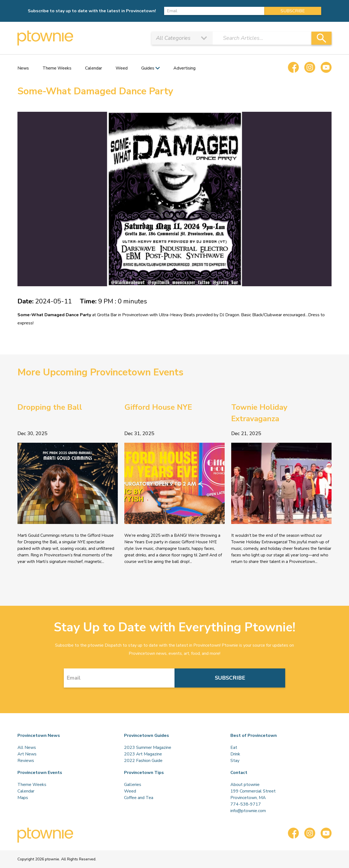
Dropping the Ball (50, 407)
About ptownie (245, 785)
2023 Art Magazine (143, 754)
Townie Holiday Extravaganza (259, 413)
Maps (23, 798)
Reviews (26, 761)
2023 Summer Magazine (148, 748)
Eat (234, 748)
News (23, 68)
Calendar (94, 68)
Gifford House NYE (158, 407)
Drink (235, 754)
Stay (235, 761)
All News (27, 748)
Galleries (133, 785)
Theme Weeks (57, 68)
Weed (122, 68)
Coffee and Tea (139, 798)
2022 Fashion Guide (143, 761)
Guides (148, 68)
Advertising (184, 68)
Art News (27, 754)
